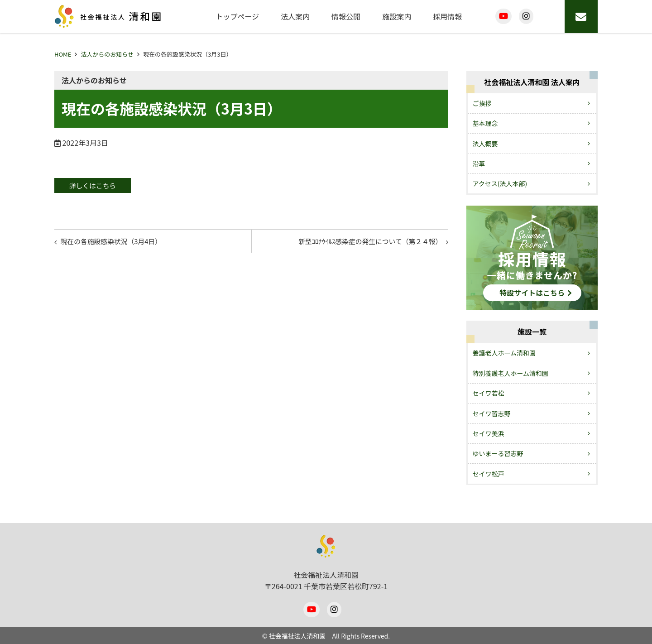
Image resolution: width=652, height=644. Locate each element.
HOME (63, 54)
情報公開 (346, 16)
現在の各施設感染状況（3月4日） (116, 243)
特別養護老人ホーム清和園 (511, 373)
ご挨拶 (482, 103)
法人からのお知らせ (107, 54)
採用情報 (447, 16)
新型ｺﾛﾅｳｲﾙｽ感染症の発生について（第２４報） (363, 243)
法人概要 (485, 144)
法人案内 (295, 16)
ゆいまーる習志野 (498, 453)
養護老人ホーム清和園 (504, 353)
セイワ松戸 (489, 474)
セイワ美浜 (489, 433)
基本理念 (485, 123)
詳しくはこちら (98, 186)
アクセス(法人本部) (500, 183)
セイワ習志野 (492, 413)
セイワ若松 (489, 393)
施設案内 (397, 16)
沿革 (479, 163)
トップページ (237, 16)
